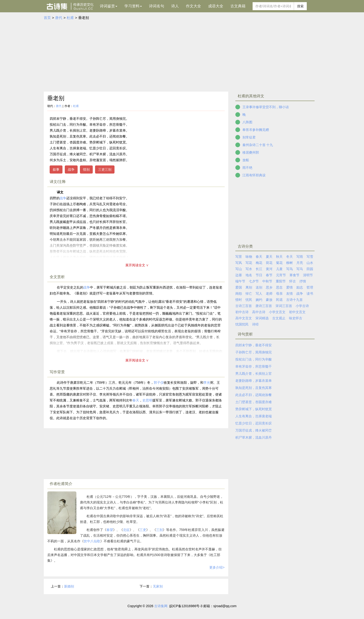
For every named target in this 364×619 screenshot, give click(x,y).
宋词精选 (262, 318)
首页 (47, 18)
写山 (239, 269)
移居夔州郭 (251, 152)
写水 (249, 269)
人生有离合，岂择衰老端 (254, 416)
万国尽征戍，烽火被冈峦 (254, 430)
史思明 (147, 400)
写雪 (310, 257)
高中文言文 (244, 318)
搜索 (300, 6)
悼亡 (249, 294)
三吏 (143, 530)
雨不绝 (247, 168)
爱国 (239, 287)
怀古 (293, 281)
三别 (159, 530)
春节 (269, 275)
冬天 (289, 257)
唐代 (59, 18)
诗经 (255, 324)
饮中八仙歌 (92, 541)
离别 (249, 287)
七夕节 (254, 281)
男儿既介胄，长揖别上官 (254, 374)
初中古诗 (242, 312)
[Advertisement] (182, 56)
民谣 (279, 300)
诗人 (175, 6)
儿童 (279, 269)
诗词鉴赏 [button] (109, 6)
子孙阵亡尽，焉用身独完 (254, 352)
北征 (126, 530)
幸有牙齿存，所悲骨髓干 (254, 366)
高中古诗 (259, 312)
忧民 (249, 300)
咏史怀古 (296, 318)
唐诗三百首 (264, 306)
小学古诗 (302, 306)
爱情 (289, 287)
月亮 (300, 263)
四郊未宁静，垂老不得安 (254, 345)
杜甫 (70, 18)
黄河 (269, 269)
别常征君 (249, 137)
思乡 (269, 287)
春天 (136, 400)
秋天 (279, 257)
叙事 (56, 169)
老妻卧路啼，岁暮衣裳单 (254, 381)
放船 (246, 160)
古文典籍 (238, 6)
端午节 (240, 281)
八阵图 (247, 122)
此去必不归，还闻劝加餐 (254, 395)
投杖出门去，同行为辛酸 (254, 359)
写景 (239, 257)
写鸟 (289, 269)
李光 (207, 383)
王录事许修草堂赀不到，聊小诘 (266, 107)
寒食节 (294, 275)
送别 (259, 287)
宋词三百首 (284, 306)
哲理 (310, 287)
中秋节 (267, 281)
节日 (259, 275)
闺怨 (239, 294)
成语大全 (216, 6)
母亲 (279, 294)
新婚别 (69, 586)
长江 (259, 269)
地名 (249, 275)
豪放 (269, 300)
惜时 (239, 300)
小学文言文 (277, 312)
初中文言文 (297, 312)
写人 (259, 294)
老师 (269, 294)
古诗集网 (161, 606)
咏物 (249, 257)
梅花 (259, 263)
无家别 (158, 586)
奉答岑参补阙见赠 (256, 130)
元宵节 (281, 275)
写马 (300, 269)
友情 (289, 294)
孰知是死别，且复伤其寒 (254, 388)
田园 (310, 269)
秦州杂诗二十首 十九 (258, 145)
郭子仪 (159, 383)
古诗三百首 (244, 306)
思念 (279, 287)
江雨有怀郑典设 (254, 175)
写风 (239, 263)
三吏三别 (105, 169)
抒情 (303, 281)
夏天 (269, 257)
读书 (310, 294)
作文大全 (193, 6)
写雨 (300, 257)
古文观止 (279, 318)
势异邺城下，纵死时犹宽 (254, 409)
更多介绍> (217, 567)
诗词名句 (157, 6)
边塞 (239, 275)
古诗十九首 (294, 300)
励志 (300, 287)
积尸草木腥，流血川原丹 (254, 437)
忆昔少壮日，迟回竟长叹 (254, 423)
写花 (249, 263)
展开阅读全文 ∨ (137, 265)
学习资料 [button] (133, 6)
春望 (110, 530)
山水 (310, 263)
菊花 (279, 263)
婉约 (259, 300)
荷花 (269, 263)
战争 (71, 169)
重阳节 (281, 281)
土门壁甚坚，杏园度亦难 (254, 402)
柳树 (289, 263)
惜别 (86, 169)
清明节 (308, 275)
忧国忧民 (242, 324)
